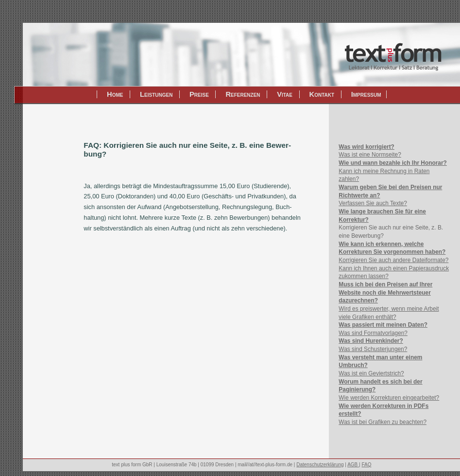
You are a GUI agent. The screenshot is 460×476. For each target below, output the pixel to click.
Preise (199, 94)
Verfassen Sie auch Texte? (373, 203)
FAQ (366, 465)
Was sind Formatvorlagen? (373, 333)
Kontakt (322, 94)
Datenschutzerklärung (320, 465)
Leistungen (156, 94)
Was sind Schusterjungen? (373, 349)
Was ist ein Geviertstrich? (371, 373)
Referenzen (243, 94)
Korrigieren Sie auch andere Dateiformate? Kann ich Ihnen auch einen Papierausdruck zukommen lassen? (394, 268)
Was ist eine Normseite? (370, 155)
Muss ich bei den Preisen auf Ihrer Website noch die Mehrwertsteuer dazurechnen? (385, 292)
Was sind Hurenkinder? (371, 341)
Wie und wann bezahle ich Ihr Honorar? (393, 163)
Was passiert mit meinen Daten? (383, 325)
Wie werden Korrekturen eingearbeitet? (389, 398)
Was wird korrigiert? (366, 147)
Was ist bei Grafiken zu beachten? (383, 422)
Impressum (366, 94)
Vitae (285, 94)
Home (115, 94)
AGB (353, 465)
